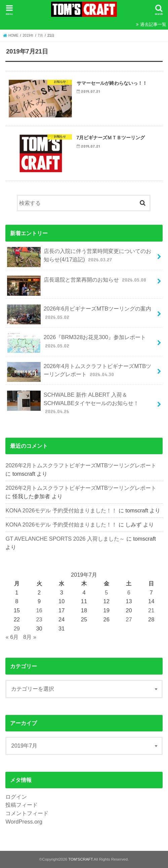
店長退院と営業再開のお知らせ (77, 282)
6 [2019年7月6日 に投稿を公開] (129, 592)
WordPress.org (24, 822)
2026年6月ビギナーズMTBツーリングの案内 (79, 315)
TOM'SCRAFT (80, 859)
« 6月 (12, 637)
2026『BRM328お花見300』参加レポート (76, 343)
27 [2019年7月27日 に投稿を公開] (129, 619)
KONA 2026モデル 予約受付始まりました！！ (61, 510)
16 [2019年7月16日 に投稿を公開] (39, 610)
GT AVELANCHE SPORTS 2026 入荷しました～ (65, 539)
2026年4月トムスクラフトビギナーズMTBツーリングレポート (79, 372)
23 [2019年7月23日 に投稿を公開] (39, 619)
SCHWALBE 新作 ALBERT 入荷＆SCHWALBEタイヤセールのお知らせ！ (73, 403)
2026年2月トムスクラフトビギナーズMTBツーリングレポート (81, 465)
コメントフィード (27, 813)
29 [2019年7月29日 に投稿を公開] (17, 628)
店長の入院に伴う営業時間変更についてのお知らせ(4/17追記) (79, 257)
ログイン (16, 797)
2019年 (28, 35)
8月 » (30, 637)
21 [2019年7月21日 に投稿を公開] (151, 610)
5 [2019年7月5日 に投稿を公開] (106, 592)
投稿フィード (22, 805)
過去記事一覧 (153, 24)
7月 (41, 35)
